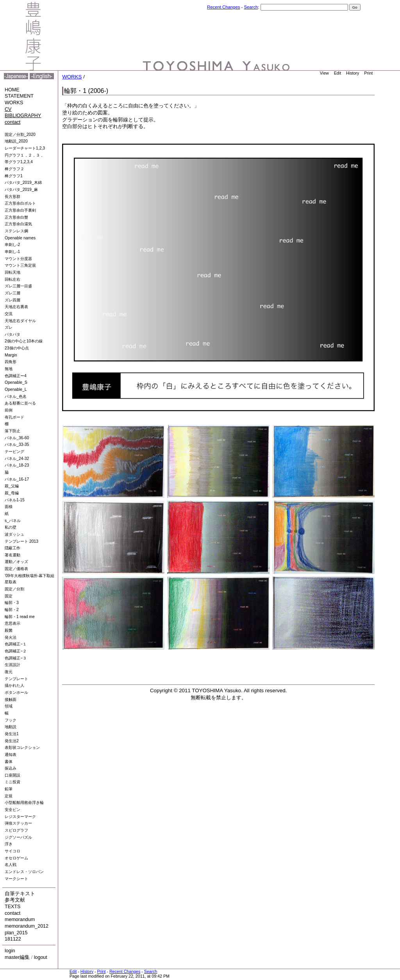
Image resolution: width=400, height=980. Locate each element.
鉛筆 (9, 789)
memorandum (20, 919)
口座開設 (12, 775)
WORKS (14, 103)
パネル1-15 (15, 500)
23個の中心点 (17, 348)
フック (11, 720)
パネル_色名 (16, 396)
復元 (9, 672)
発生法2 (12, 741)
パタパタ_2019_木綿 (23, 183)
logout (41, 957)
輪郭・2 (12, 610)
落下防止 (12, 431)
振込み (11, 768)
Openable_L (16, 389)
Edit (337, 73)
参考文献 (15, 900)
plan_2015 (16, 933)
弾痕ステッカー (18, 823)
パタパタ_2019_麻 (21, 190)
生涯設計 (12, 665)
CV (8, 109)
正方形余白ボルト (20, 203)
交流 (9, 314)
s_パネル (13, 521)
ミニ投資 (12, 782)
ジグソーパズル (18, 837)
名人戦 (11, 865)
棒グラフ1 (14, 176)
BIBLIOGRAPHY (23, 116)
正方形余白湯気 (18, 224)
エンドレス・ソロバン (24, 872)
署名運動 (12, 555)
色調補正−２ (16, 651)
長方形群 (12, 197)
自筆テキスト (20, 894)
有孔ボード (14, 417)
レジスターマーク (20, 817)
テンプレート (16, 679)
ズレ (9, 327)
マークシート (16, 879)
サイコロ (12, 851)
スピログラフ (16, 830)
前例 (9, 410)
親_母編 (12, 493)
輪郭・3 (12, 603)
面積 (9, 507)
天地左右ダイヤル (20, 321)
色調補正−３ (16, 658)
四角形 (11, 362)
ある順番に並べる (20, 403)
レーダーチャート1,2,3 (25, 148)
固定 (9, 596)
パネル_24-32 (17, 459)
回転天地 (12, 272)
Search (251, 7)
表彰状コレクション (22, 747)
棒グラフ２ (14, 169)
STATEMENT (19, 96)
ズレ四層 (12, 300)
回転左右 (12, 279)
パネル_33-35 (17, 445)
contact (12, 122)
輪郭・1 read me (20, 617)
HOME (12, 90)
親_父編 (12, 486)
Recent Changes (223, 7)
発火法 (11, 637)
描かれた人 (14, 685)
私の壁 (11, 527)
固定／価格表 (16, 569)
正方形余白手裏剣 (20, 210)
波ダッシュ (14, 534)
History (353, 73)
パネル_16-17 (17, 479)
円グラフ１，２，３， (24, 155)
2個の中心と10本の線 (24, 341)
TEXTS (12, 907)
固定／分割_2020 (20, 135)
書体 (9, 762)
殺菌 (9, 630)
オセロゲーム (16, 858)
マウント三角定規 (20, 265)
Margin (11, 355)
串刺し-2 (12, 245)
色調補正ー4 (16, 376)
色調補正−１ (16, 644)
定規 (9, 796)
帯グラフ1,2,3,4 (19, 162)
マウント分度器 (18, 259)
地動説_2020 (16, 141)
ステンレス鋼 (16, 231)
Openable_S (16, 382)
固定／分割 (14, 589)
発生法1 (12, 734)
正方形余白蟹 (16, 217)
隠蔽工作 (12, 548)
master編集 (17, 957)
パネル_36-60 (17, 438)
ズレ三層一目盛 (18, 286)
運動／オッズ (16, 562)
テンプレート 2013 (21, 541)
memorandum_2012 (27, 926)
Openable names (20, 238)
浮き (9, 844)
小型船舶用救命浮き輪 (24, 803)
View (324, 73)
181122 (13, 939)
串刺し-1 (12, 252)
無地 (9, 369)
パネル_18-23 (17, 465)
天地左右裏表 (16, 307)
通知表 (11, 755)
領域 (9, 706)
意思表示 (12, 623)
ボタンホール (16, 692)
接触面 (11, 699)
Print (368, 73)
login (10, 951)
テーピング (14, 452)
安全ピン (12, 810)
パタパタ (12, 334)
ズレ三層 (12, 293)
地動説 (11, 727)
